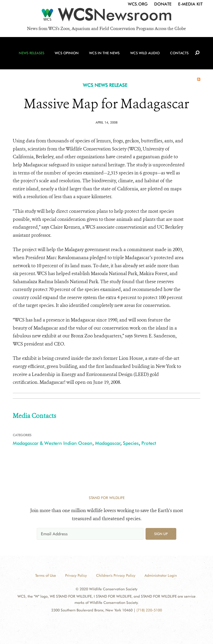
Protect (149, 443)
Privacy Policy (76, 575)
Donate (163, 4)
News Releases (33, 55)
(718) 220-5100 (149, 610)
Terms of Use (46, 575)
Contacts (178, 55)
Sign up (161, 534)
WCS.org (138, 4)
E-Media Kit (190, 4)
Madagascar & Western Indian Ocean (53, 443)
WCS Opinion (68, 55)
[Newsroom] (106, 16)
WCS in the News (104, 55)
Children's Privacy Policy (116, 575)
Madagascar (108, 443)
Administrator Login (161, 575)
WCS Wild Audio (144, 55)
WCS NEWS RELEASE (105, 85)
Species (131, 443)
